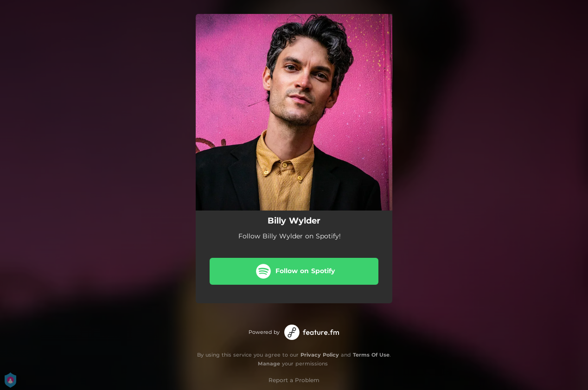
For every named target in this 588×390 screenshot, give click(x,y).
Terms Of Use (371, 355)
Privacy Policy (320, 355)
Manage (269, 364)
